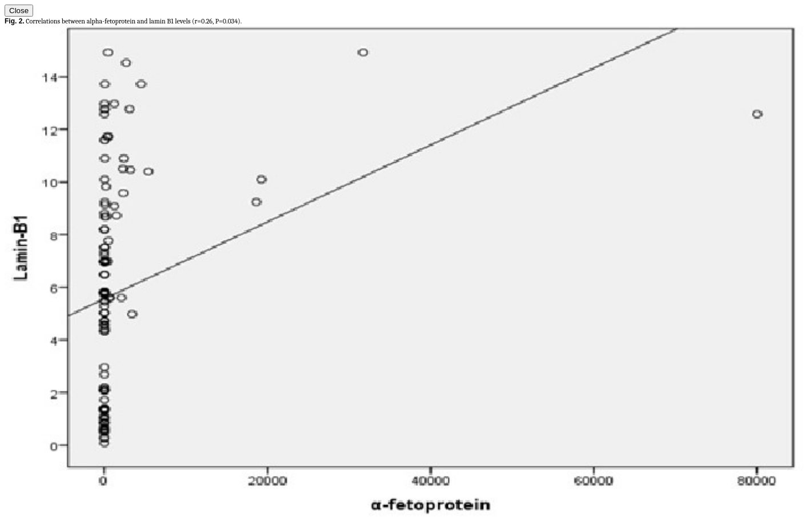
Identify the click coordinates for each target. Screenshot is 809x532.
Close (19, 11)
